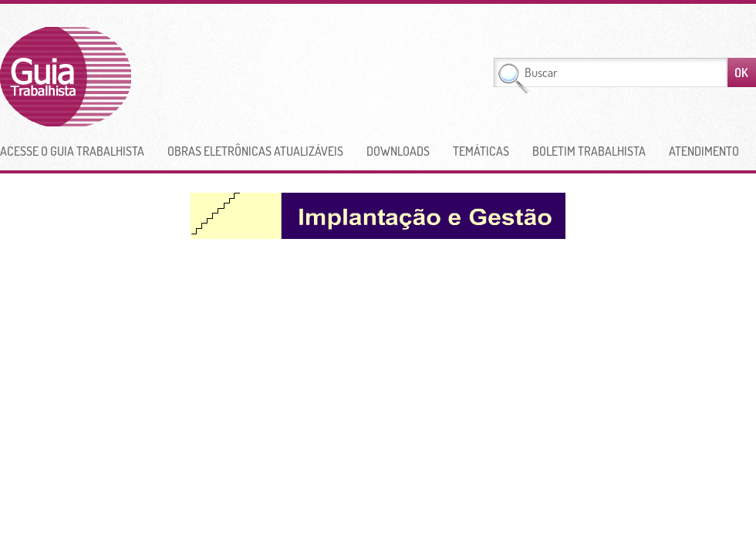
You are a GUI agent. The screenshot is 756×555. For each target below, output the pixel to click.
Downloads (398, 151)
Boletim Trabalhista (589, 151)
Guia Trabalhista (123, 77)
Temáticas (481, 151)
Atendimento (704, 151)
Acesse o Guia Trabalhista (72, 151)
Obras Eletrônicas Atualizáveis (255, 151)
